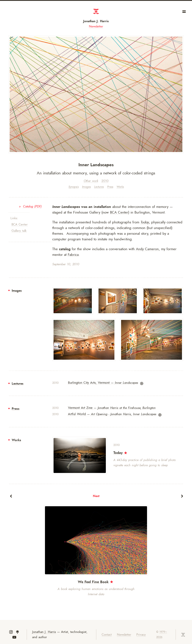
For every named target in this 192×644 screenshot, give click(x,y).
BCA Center (20, 225)
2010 (105, 181)
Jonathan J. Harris (96, 21)
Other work (91, 181)
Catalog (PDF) (32, 207)
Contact (107, 635)
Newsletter (96, 26)
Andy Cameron (147, 249)
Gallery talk (19, 231)
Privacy (141, 635)
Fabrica (73, 255)
